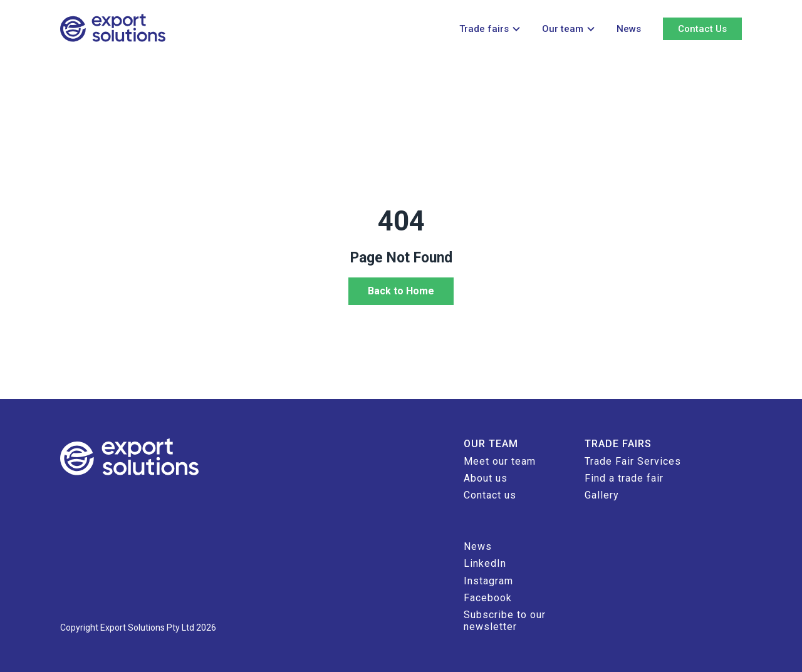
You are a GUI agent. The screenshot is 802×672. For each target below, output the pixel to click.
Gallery (602, 495)
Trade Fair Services (633, 461)
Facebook (488, 598)
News (629, 29)
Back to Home (401, 291)
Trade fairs (484, 29)
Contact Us (702, 29)
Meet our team (500, 461)
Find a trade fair (624, 478)
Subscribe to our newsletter (505, 620)
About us (486, 478)
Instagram (488, 581)
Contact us (490, 495)
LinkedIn (485, 563)
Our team (563, 29)
